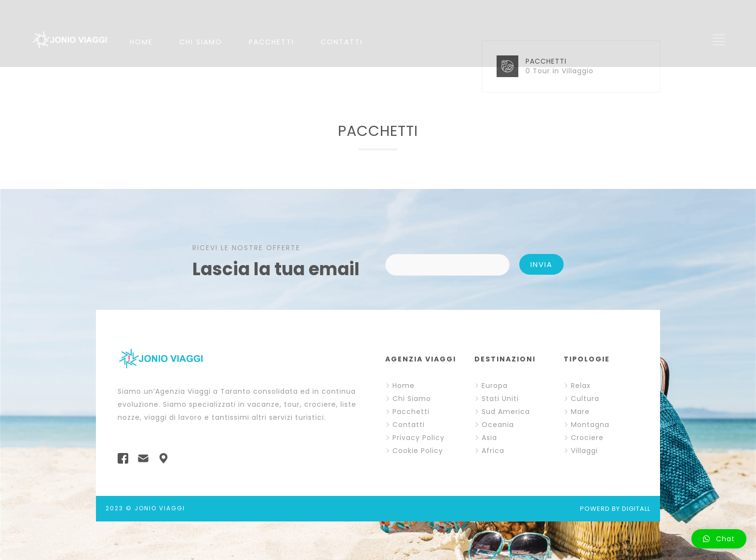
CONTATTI (342, 42)
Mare (580, 412)
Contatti (409, 425)
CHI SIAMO (201, 42)
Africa (493, 451)
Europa (495, 386)
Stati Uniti (500, 399)
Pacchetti (411, 412)
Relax (581, 386)
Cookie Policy (418, 451)
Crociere (587, 438)
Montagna (590, 425)
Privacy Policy (418, 438)
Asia (489, 438)
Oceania (498, 425)
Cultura (585, 399)
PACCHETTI (271, 42)
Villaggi (584, 451)
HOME (141, 42)
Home (404, 386)
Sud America (506, 412)
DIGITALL (636, 509)
